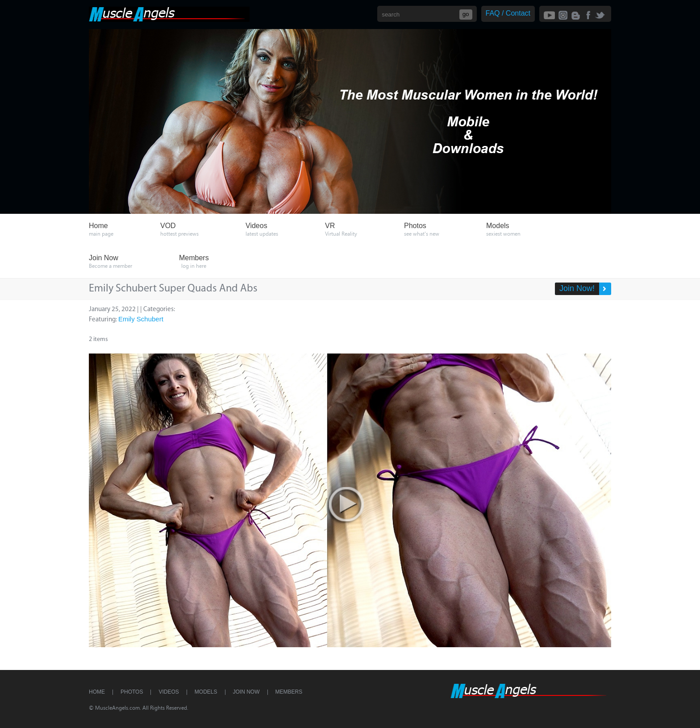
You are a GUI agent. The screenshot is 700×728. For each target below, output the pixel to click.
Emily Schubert (141, 319)
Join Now (246, 692)
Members (289, 692)
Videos (169, 692)
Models (206, 692)
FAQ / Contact (508, 13)
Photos (132, 692)
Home (97, 692)
